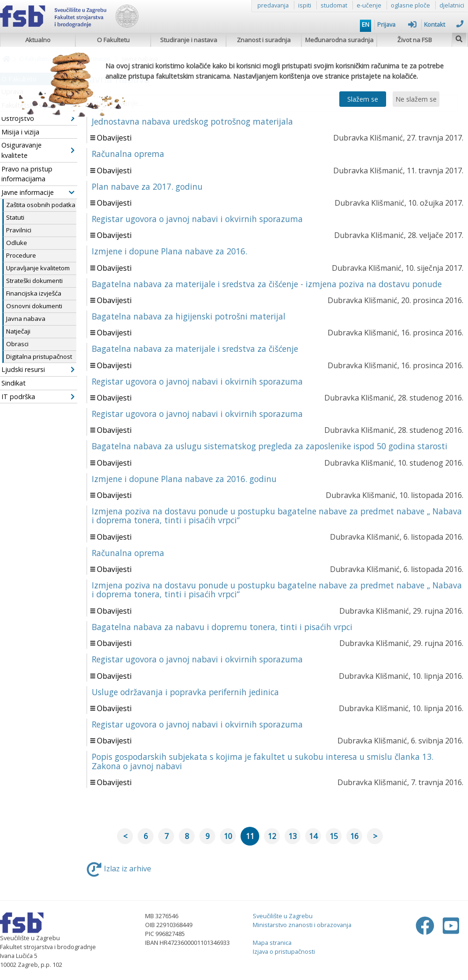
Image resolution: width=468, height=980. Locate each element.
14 (313, 836)
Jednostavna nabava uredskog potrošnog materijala (192, 121)
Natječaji (18, 331)
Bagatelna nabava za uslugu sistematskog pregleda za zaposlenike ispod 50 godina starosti (270, 446)
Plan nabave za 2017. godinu (147, 186)
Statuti (15, 217)
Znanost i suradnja (264, 40)
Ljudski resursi (38, 369)
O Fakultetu (113, 40)
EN (366, 24)
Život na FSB (415, 40)
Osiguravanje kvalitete (38, 150)
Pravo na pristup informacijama (27, 174)
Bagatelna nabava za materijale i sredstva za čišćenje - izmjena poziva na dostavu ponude (267, 284)
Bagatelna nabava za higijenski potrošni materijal (189, 316)
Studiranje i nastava (189, 40)
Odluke (17, 243)
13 (292, 836)
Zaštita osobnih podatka (41, 205)
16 (354, 836)
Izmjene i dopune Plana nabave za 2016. (169, 251)
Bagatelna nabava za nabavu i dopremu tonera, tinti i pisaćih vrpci (222, 627)
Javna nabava (26, 319)
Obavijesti (114, 138)
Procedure (21, 255)
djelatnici (452, 5)
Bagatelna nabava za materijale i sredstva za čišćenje (195, 349)
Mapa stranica (272, 943)
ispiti (305, 5)
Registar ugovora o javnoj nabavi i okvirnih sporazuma (197, 219)
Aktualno (38, 40)
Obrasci (17, 344)
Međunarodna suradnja (339, 40)
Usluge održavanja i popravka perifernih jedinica (185, 692)
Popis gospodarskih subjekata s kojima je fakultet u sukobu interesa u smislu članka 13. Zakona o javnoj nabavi (263, 761)
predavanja (273, 5)
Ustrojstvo (38, 118)
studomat (334, 5)
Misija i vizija (20, 132)
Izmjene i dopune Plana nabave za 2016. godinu (184, 479)
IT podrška (38, 397)
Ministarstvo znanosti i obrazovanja (302, 925)
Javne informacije (38, 192)
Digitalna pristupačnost (39, 356)
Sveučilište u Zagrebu (283, 916)
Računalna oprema (128, 154)
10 (228, 836)
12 (272, 836)
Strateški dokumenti (34, 281)
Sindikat (14, 383)
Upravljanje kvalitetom (38, 268)
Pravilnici (19, 230)
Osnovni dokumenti (34, 306)
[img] (459, 38)
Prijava (397, 24)
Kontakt (444, 24)
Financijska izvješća (34, 293)
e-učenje (369, 5)
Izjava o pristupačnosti (284, 951)
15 (334, 836)
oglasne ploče (410, 5)
